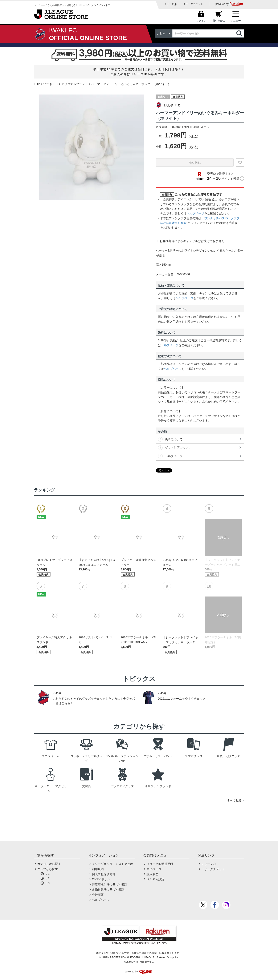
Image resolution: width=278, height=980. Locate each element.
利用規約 (98, 869)
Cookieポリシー (102, 879)
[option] (92, 147)
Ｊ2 (47, 878)
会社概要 (98, 895)
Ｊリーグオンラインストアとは (113, 864)
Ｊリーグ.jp (170, 4)
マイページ (154, 869)
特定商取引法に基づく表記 (110, 884)
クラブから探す (48, 869)
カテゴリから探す (49, 864)
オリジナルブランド (75, 84)
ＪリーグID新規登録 (160, 864)
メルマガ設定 (155, 879)
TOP (37, 84)
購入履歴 (152, 874)
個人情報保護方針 (104, 874)
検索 (240, 33)
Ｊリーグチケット (193, 4)
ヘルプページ (195, 213)
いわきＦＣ (51, 84)
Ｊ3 (47, 883)
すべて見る (234, 800)
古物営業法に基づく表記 (108, 889)
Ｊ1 (47, 874)
